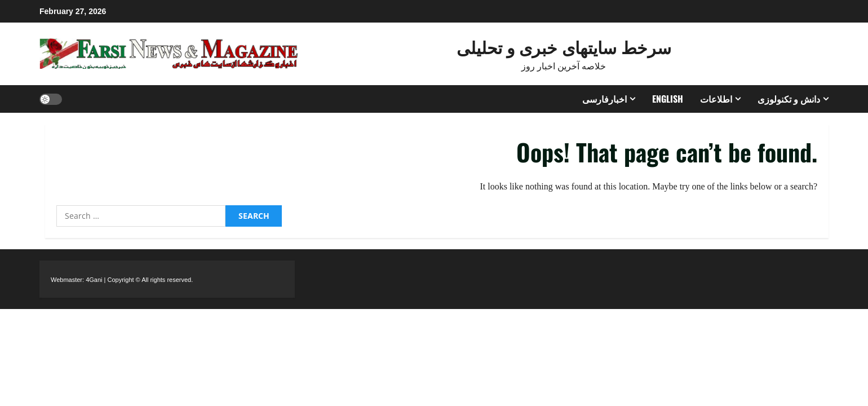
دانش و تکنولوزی (789, 99)
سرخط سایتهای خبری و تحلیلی (564, 47)
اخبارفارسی (604, 99)
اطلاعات (716, 99)
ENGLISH (668, 99)
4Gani (94, 280)
